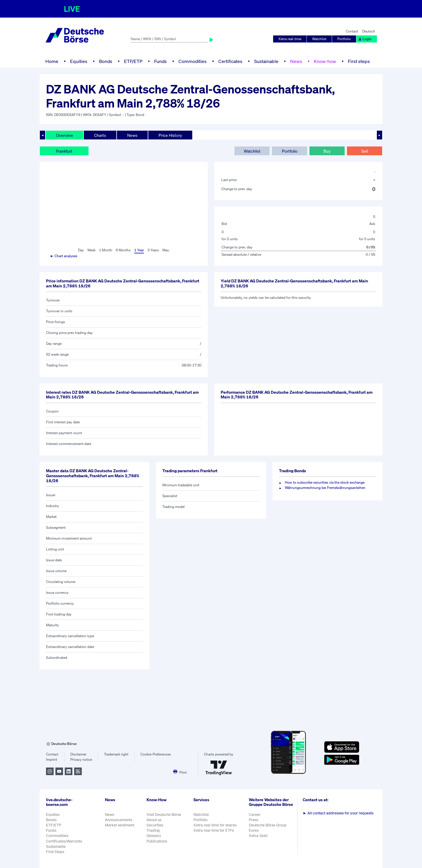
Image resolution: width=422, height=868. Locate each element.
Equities (79, 61)
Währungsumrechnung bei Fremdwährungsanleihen (325, 488)
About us (154, 820)
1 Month (106, 250)
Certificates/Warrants (64, 841)
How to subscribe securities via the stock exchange (325, 482)
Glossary (154, 836)
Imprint (52, 759)
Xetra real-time (290, 39)
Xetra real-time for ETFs (214, 830)
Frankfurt (64, 151)
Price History (170, 135)
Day (81, 250)
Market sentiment (120, 825)
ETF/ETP (133, 61)
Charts (100, 135)
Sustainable (266, 61)
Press (253, 820)
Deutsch (369, 31)
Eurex (254, 830)
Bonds (106, 61)
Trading (153, 830)
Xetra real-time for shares (215, 825)
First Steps (55, 852)
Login (365, 39)
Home (52, 61)
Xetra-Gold (258, 836)
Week (91, 250)
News (296, 61)
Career (255, 815)
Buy (327, 151)
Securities (155, 825)
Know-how (325, 61)
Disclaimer (78, 754)
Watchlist (319, 39)
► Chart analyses (64, 256)
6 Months (123, 250)
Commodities (193, 61)
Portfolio (344, 39)
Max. (166, 250)
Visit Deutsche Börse (164, 815)
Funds (160, 61)
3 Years (153, 250)
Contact (352, 31)
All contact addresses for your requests (338, 813)
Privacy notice (81, 759)
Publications (157, 841)
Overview (64, 135)
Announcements (119, 820)
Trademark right (116, 754)
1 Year (139, 250)
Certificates (230, 61)
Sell (365, 151)
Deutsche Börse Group (268, 825)
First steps (359, 61)
